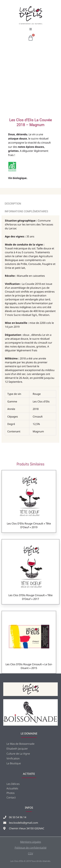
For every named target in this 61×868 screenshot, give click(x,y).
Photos (10, 793)
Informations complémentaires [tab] (26, 211)
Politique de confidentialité (31, 848)
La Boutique (14, 763)
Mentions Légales (31, 842)
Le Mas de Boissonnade (20, 744)
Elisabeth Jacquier (17, 749)
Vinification (13, 758)
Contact (11, 797)
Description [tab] (13, 204)
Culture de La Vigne (18, 754)
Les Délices (13, 784)
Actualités (12, 788)
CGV (30, 853)
